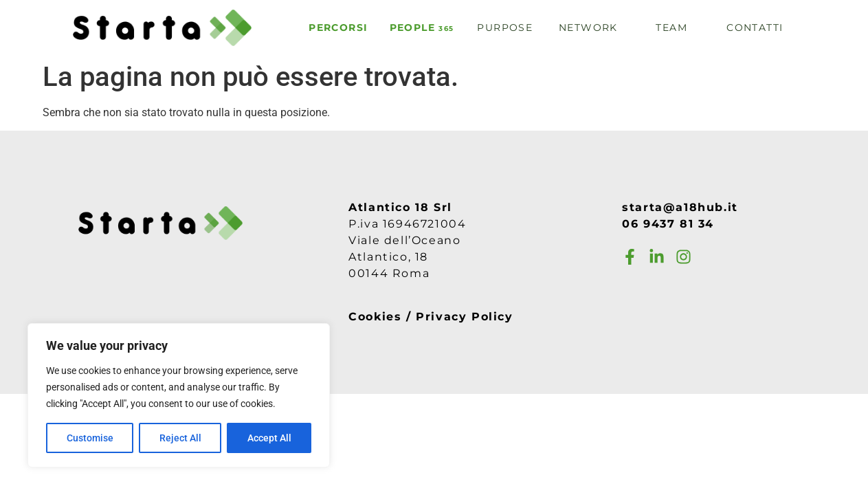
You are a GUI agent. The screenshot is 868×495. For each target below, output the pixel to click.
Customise (90, 438)
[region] (179, 395)
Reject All (180, 438)
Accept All (269, 438)
